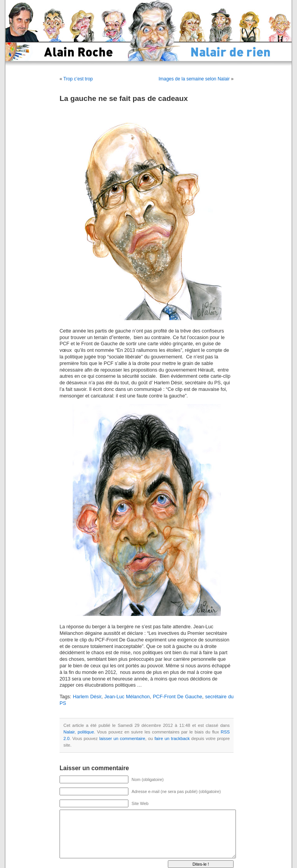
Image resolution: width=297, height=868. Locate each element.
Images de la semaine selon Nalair (194, 79)
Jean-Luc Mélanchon (127, 697)
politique (86, 732)
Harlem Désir (87, 697)
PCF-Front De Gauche (178, 697)
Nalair (69, 732)
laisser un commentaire (122, 738)
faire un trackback (172, 738)
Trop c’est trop (78, 79)
